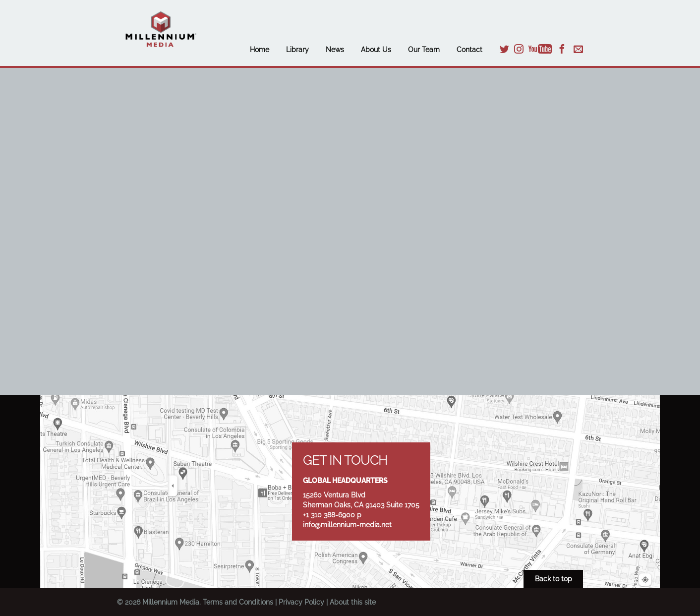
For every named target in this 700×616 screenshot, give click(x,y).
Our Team (424, 50)
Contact (469, 50)
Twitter (504, 49)
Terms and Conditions (238, 602)
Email (578, 49)
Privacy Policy (301, 602)
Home (260, 50)
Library (297, 50)
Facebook (562, 49)
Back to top (554, 579)
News (335, 50)
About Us (376, 50)
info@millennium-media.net (347, 525)
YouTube (540, 49)
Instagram (519, 49)
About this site (353, 602)
